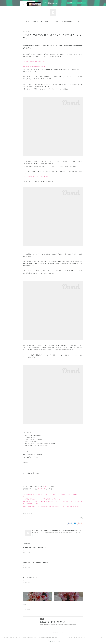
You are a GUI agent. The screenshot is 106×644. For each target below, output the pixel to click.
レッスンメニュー (37, 22)
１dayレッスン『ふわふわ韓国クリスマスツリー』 (36, 563)
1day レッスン (48, 22)
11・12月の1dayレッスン (30, 578)
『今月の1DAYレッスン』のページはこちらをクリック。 (38, 176)
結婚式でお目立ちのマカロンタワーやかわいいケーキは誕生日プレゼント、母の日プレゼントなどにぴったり (52, 506)
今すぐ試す (72, 3)
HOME (28, 22)
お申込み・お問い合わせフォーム (64, 22)
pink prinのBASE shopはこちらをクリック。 (35, 67)
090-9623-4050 (42, 489)
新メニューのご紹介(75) (28, 513)
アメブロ (78, 22)
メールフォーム (47, 486)
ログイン (81, 3)
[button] (28, 22)
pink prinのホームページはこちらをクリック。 (35, 61)
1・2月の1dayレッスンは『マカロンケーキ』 (35, 548)
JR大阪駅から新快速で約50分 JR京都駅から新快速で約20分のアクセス (42, 499)
